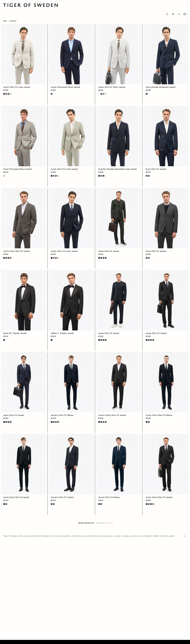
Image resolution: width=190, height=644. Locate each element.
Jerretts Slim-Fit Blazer (62, 415)
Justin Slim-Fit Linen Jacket (17, 87)
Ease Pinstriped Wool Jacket (18, 169)
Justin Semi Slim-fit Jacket (16, 497)
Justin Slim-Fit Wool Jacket (112, 87)
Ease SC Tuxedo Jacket (15, 333)
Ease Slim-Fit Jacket (156, 169)
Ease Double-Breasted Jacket (161, 87)
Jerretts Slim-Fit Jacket (62, 497)
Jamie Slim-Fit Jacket (109, 251)
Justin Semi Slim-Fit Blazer (159, 415)
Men (5, 21)
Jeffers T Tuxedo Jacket (62, 333)
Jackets (13, 21)
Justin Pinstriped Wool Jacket (65, 87)
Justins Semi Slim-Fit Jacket (112, 415)
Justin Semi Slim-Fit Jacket (17, 251)
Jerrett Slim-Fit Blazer (109, 497)
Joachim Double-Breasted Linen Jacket (118, 169)
